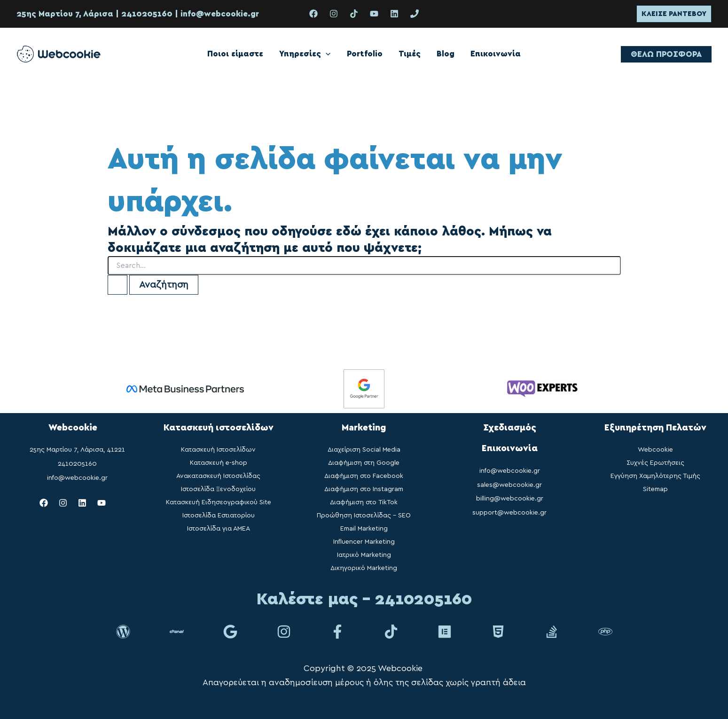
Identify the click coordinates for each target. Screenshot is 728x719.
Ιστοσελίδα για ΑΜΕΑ (219, 529)
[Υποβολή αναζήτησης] (117, 285)
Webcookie (655, 450)
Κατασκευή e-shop (219, 463)
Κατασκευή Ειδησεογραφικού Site (219, 502)
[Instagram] (334, 14)
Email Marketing (364, 529)
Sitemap (655, 489)
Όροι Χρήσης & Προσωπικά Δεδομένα (364, 697)
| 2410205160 (143, 14)
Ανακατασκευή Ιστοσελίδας (218, 476)
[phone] (415, 14)
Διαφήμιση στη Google (364, 463)
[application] (326, 54)
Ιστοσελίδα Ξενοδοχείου (218, 489)
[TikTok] (354, 14)
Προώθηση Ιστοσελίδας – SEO (364, 516)
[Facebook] (313, 14)
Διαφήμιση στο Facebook (364, 476)
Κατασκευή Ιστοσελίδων (218, 450)
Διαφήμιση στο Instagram (364, 489)
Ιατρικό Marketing (364, 555)
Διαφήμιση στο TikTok (364, 502)
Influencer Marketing (364, 542)
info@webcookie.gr (220, 14)
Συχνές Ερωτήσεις (655, 463)
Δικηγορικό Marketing (364, 568)
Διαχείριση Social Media (364, 450)
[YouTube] (374, 14)
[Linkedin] (394, 14)
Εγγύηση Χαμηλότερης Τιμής (655, 476)
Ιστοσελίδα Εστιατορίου (219, 516)
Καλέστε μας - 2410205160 (364, 599)
